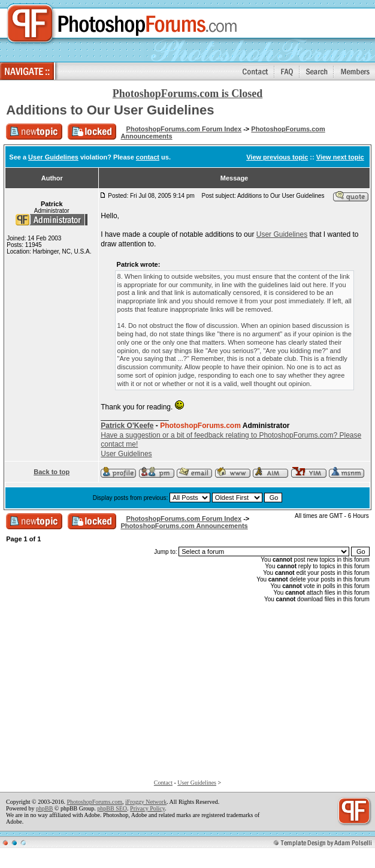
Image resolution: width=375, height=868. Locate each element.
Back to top (52, 472)
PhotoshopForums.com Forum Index (184, 129)
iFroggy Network (146, 802)
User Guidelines (53, 157)
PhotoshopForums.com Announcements (184, 526)
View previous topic (277, 157)
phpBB (44, 808)
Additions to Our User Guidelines (110, 110)
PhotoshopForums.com (94, 802)
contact (148, 157)
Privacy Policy (147, 808)
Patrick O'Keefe (127, 426)
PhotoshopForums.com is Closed (188, 94)
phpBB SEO (112, 808)
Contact (163, 783)
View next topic (340, 157)
